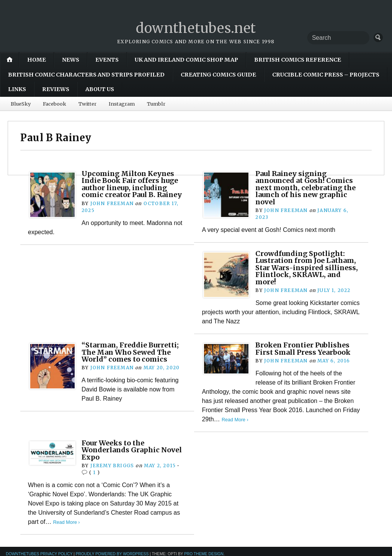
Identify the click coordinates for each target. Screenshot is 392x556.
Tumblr (156, 103)
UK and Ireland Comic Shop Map (186, 60)
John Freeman (112, 203)
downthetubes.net (196, 28)
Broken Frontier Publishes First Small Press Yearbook (304, 348)
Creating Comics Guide (218, 74)
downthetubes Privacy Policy (39, 554)
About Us (100, 89)
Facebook (54, 103)
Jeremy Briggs (112, 465)
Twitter (87, 103)
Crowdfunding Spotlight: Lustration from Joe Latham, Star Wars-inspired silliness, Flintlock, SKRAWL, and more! (308, 267)
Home (37, 60)
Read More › (235, 419)
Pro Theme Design (204, 554)
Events (107, 60)
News (71, 60)
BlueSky (20, 103)
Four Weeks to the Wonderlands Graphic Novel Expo (133, 450)
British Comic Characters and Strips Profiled (86, 74)
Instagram (121, 103)
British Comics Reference (298, 60)
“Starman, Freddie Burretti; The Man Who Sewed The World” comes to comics (132, 352)
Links (17, 89)
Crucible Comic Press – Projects (326, 74)
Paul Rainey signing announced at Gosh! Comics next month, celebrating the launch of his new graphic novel (306, 187)
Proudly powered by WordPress (112, 554)
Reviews (56, 89)
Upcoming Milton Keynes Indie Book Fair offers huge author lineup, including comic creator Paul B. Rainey (134, 184)
